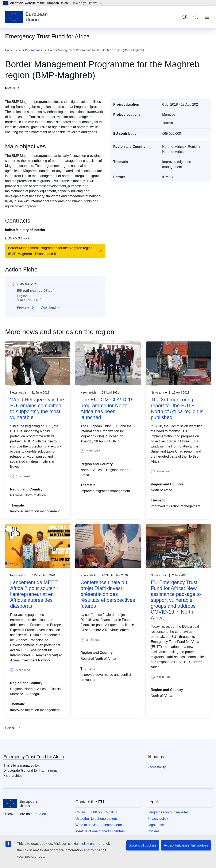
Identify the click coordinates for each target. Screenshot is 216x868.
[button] (25, 308)
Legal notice (157, 825)
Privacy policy (158, 819)
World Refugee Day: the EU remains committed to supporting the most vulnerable (37, 408)
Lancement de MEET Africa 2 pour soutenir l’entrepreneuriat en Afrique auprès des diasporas (34, 594)
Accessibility (157, 767)
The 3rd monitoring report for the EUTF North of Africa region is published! (177, 408)
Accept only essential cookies (186, 845)
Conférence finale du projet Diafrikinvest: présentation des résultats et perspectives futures (108, 594)
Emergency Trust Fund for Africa (34, 757)
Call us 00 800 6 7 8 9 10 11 (96, 812)
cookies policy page (83, 844)
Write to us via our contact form (99, 825)
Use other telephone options (96, 819)
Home (9, 50)
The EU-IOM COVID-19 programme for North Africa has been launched (107, 408)
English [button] (185, 17)
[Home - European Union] (26, 17)
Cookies (154, 831)
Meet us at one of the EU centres (100, 831)
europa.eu (38, 814)
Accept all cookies (143, 845)
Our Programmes (30, 50)
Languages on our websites (168, 812)
